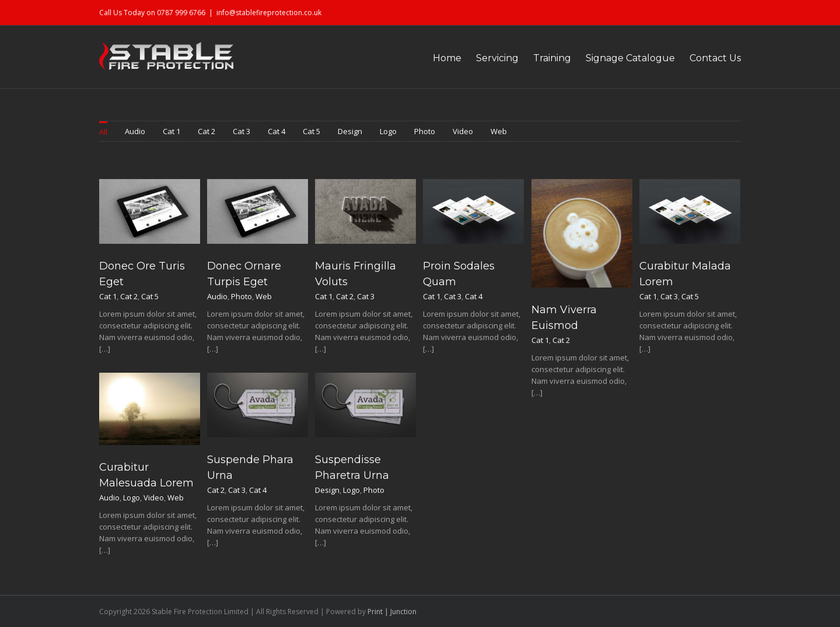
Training (552, 58)
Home (447, 58)
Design (350, 131)
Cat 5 (311, 131)
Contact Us (715, 58)
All (103, 132)
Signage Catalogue (630, 58)
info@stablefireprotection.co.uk (269, 13)
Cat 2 (206, 131)
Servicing (497, 58)
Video (463, 131)
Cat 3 (242, 131)
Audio (135, 131)
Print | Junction (392, 612)
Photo (425, 131)
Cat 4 (276, 131)
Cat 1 (171, 131)
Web (499, 131)
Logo (388, 131)
